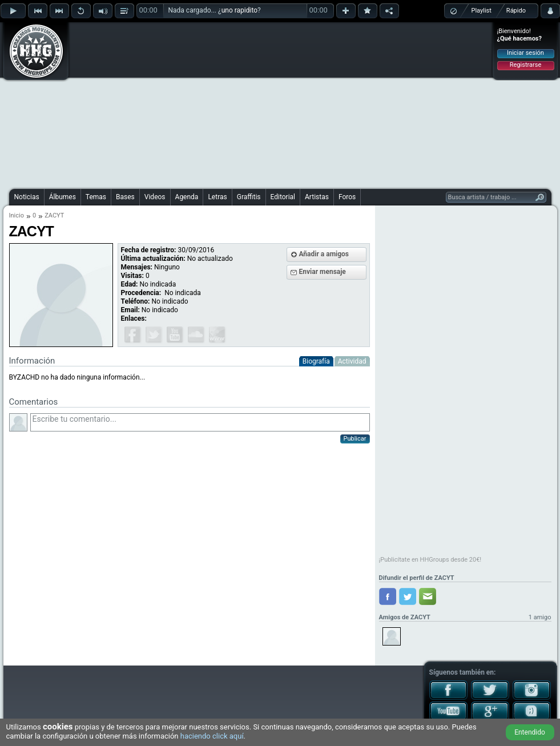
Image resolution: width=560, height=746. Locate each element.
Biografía (316, 361)
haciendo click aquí (212, 736)
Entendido (530, 732)
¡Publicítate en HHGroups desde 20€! (430, 560)
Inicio (17, 215)
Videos (155, 197)
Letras (217, 197)
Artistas (317, 197)
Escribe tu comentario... (200, 422)
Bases (125, 197)
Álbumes (63, 197)
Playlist (482, 11)
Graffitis (249, 197)
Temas (96, 197)
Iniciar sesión (525, 53)
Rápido (516, 11)
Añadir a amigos (324, 254)
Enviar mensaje (323, 272)
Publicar (355, 439)
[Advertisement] (256, 104)
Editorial (283, 197)
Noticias (27, 197)
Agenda (187, 197)
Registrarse (525, 65)
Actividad (352, 361)
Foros (347, 197)
